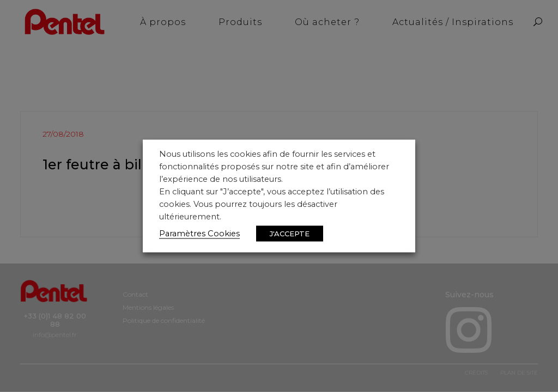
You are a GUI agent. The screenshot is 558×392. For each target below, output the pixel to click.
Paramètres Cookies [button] (199, 234)
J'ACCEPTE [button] (290, 234)
